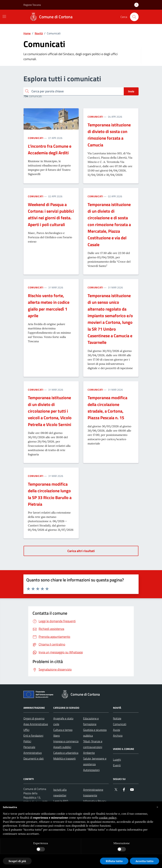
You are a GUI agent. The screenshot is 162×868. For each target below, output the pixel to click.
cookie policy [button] (108, 818)
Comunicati (36, 138)
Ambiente (89, 753)
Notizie (117, 718)
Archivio (118, 736)
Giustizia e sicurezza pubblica (95, 733)
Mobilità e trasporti (64, 758)
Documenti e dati (34, 758)
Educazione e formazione (91, 721)
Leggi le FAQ (61, 801)
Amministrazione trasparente (93, 792)
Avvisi (116, 730)
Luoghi (117, 760)
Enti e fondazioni (33, 736)
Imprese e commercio (66, 741)
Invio (131, 91)
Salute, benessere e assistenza (95, 761)
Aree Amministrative (36, 724)
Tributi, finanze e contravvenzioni (93, 744)
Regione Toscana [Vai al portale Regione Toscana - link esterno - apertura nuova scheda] (32, 5)
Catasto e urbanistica (66, 753)
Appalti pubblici (62, 747)
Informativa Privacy (95, 801)
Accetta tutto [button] (144, 861)
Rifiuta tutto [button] (114, 861)
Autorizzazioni (91, 770)
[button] (157, 807)
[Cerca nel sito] (134, 17)
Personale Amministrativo (33, 750)
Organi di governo (34, 718)
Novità (39, 33)
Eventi (117, 765)
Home (27, 33)
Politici (27, 741)
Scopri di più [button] (17, 861)
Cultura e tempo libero (63, 733)
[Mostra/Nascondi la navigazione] (4, 16)
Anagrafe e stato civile (63, 721)
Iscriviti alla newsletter (60, 792)
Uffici (26, 730)
